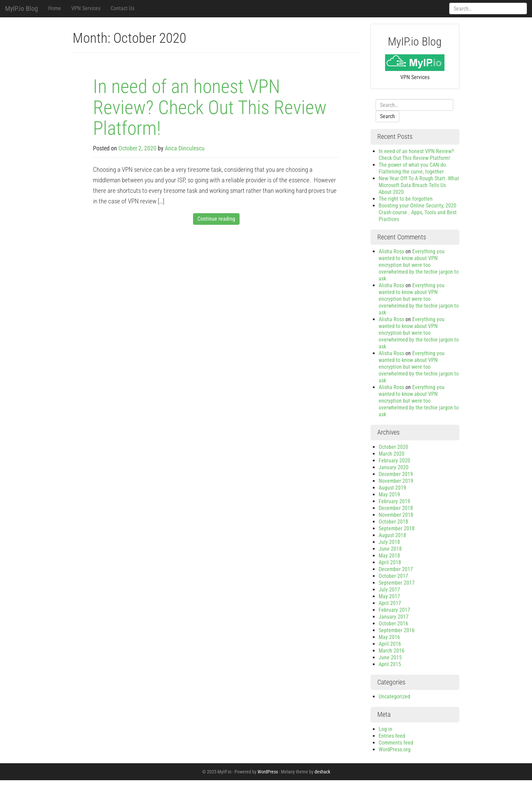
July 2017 (389, 590)
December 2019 (396, 474)
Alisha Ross (391, 251)
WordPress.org (395, 749)
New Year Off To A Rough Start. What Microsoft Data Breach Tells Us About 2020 (419, 185)
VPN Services (86, 8)
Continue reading (216, 219)
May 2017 (389, 596)
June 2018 (390, 549)
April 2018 (390, 562)
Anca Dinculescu (185, 148)
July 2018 (389, 542)
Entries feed (392, 736)
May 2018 (389, 556)
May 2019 (389, 495)
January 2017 (394, 617)
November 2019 (396, 481)
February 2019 (394, 501)
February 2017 (394, 610)
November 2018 (396, 515)
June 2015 (390, 657)
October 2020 (393, 447)
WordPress (268, 772)
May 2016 (389, 637)
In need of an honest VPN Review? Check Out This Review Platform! (210, 107)
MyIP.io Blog (22, 8)
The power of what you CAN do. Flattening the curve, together (413, 168)
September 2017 (397, 583)
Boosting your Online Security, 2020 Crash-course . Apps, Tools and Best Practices (418, 212)
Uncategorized (394, 697)
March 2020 (392, 454)
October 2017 (393, 576)
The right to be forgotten (406, 199)
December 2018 (396, 508)
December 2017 (396, 569)
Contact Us (122, 8)
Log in (385, 729)
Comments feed (396, 743)
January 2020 (394, 467)
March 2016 (392, 651)
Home (55, 8)
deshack (322, 772)
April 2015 (390, 664)
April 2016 (390, 644)
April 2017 (390, 603)
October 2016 (393, 624)
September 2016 (397, 630)
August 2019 (392, 488)
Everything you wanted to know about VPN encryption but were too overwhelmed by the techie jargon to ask (419, 265)
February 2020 (394, 461)
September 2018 (397, 528)
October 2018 (393, 522)
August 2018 (392, 535)
